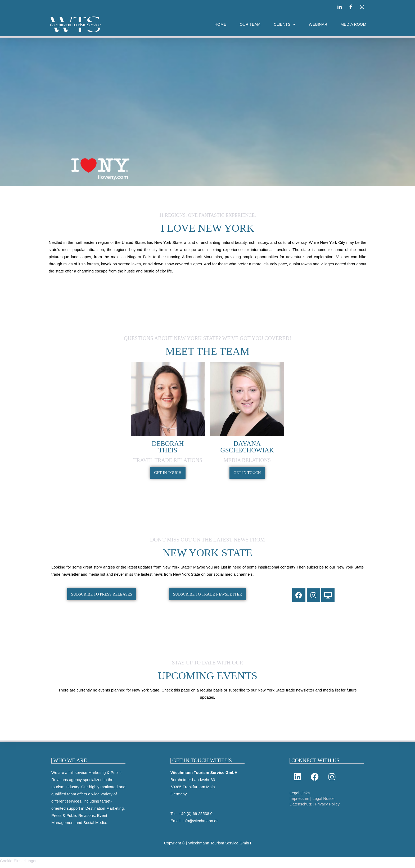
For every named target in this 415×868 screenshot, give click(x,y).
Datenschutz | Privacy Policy (315, 808)
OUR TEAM (250, 24)
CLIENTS (285, 25)
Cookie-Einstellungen (19, 864)
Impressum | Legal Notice (312, 802)
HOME (220, 24)
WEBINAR (318, 24)
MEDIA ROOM (353, 24)
